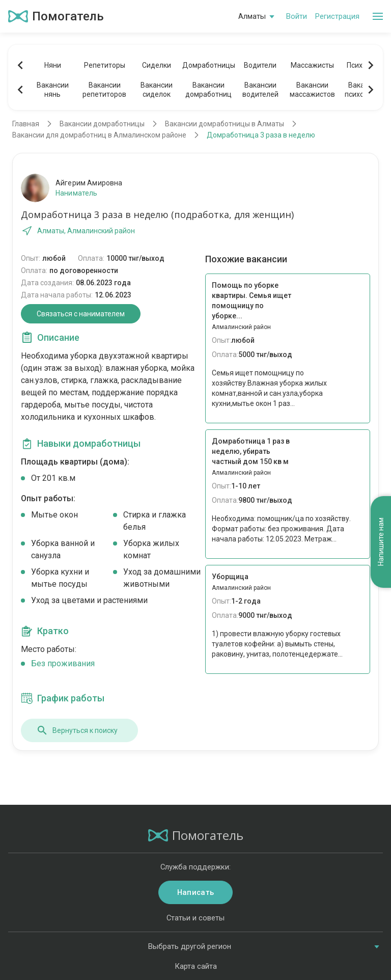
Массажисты (312, 65)
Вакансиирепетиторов (104, 90)
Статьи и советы (195, 918)
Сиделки (157, 65)
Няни (53, 65)
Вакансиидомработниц (208, 90)
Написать (195, 892)
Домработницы (208, 65)
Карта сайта (196, 966)
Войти (297, 16)
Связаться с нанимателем (81, 314)
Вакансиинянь (53, 90)
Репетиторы (105, 65)
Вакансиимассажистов (312, 90)
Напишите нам (381, 542)
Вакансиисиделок (157, 90)
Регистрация (337, 16)
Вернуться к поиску (77, 730)
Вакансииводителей (260, 90)
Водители (260, 65)
